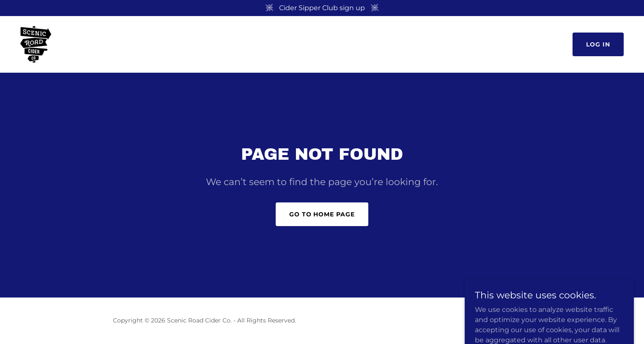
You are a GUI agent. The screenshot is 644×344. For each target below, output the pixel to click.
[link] (36, 44)
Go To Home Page (322, 214)
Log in (598, 44)
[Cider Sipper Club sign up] (322, 8)
